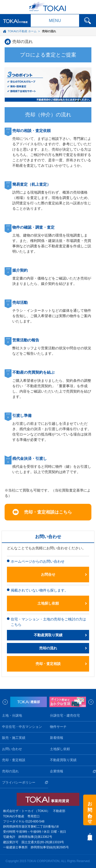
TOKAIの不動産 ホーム (22, 31)
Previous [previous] (5, 702)
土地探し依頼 (48, 603)
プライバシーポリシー (19, 783)
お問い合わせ (12, 749)
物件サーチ (58, 727)
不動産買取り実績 (48, 635)
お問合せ (48, 574)
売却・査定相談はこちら (48, 512)
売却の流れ (23, 42)
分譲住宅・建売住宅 (65, 716)
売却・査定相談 (48, 664)
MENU (55, 21)
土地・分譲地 (12, 716)
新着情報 (57, 738)
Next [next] (91, 702)
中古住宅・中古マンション (22, 727)
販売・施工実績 (14, 738)
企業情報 (57, 771)
